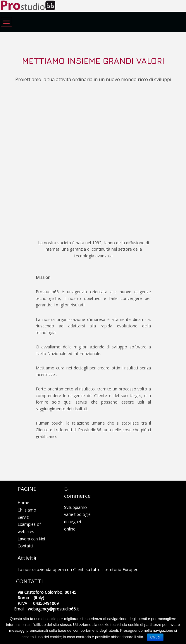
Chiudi (155, 637)
